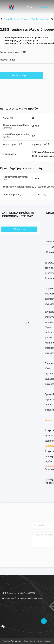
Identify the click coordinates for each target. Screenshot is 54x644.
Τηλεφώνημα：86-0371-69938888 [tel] (19, 593)
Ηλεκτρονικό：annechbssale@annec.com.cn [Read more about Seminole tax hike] (23, 598)
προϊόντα (14, 19)
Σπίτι (30, 7)
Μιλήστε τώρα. (22, 75)
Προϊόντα (44, 7)
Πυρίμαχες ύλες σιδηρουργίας (35, 19)
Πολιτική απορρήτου (12, 641)
